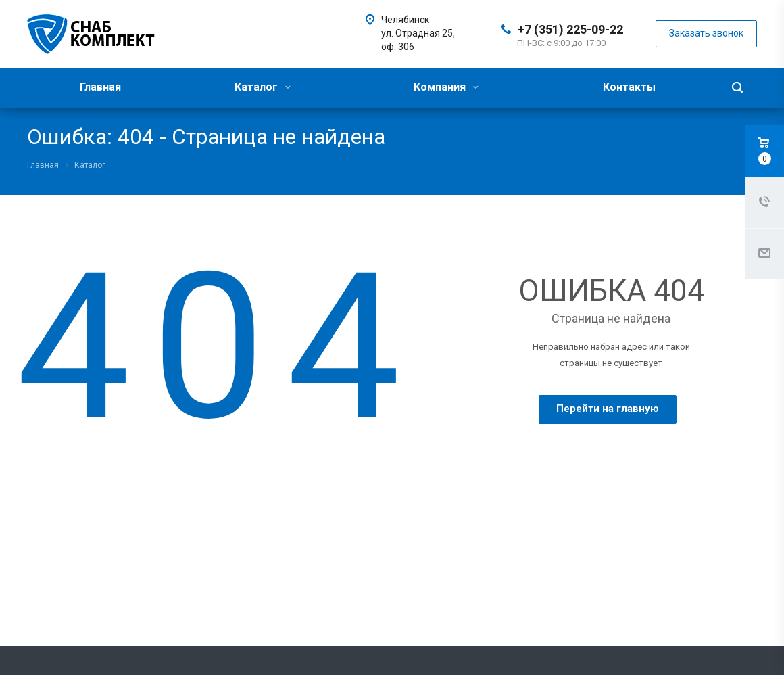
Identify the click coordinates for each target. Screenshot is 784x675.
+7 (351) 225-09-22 (570, 29)
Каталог (263, 87)
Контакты (629, 87)
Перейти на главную (608, 409)
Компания (446, 87)
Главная (100, 87)
